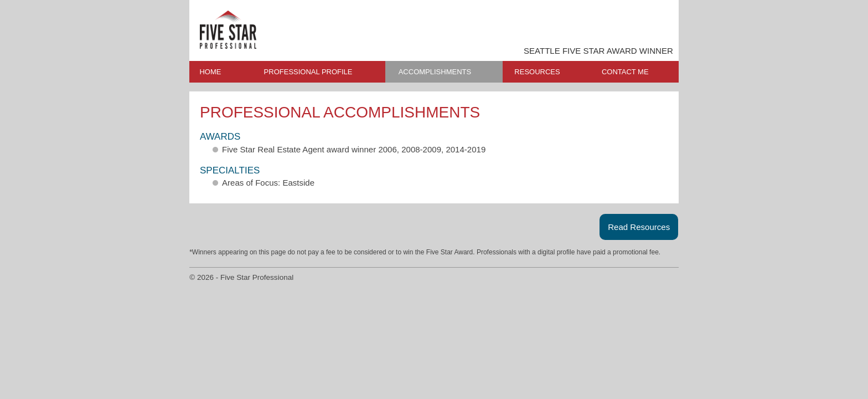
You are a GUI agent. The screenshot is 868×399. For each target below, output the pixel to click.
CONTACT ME (625, 72)
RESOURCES (537, 72)
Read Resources (639, 227)
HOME (210, 72)
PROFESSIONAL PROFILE (308, 72)
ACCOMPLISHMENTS (435, 72)
